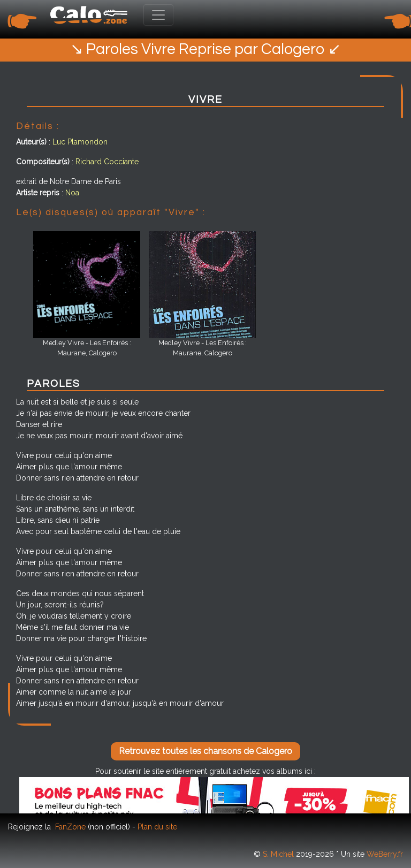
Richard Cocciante (107, 162)
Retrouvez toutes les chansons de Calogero (205, 751)
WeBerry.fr (385, 854)
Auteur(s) (31, 142)
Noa (72, 193)
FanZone (70, 827)
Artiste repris (38, 193)
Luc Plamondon (80, 142)
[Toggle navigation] (158, 15)
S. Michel (278, 854)
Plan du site (157, 827)
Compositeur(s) (43, 162)
